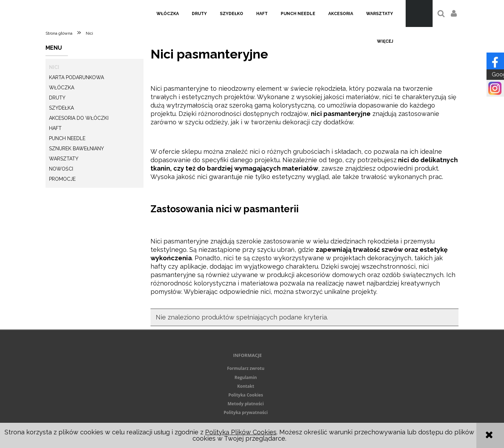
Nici (54, 67)
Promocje (62, 179)
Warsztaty (64, 159)
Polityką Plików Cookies (241, 432)
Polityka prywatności (246, 412)
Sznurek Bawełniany (76, 149)
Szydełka (61, 108)
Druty (57, 98)
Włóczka (62, 88)
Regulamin (246, 377)
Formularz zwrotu (246, 368)
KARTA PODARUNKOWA (76, 77)
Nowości (61, 169)
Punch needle (67, 138)
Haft (55, 128)
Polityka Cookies (246, 395)
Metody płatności (246, 404)
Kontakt (246, 386)
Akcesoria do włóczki (79, 118)
